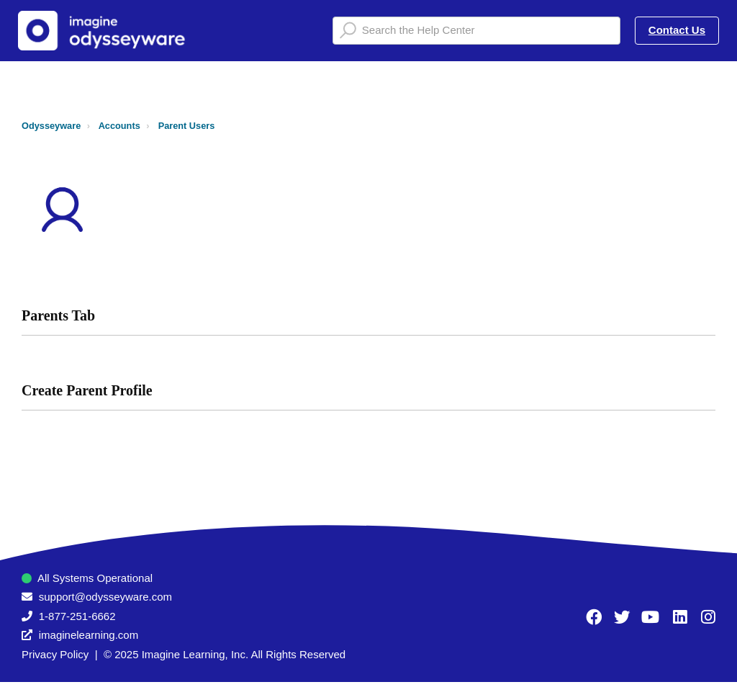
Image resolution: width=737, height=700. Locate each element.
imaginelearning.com (89, 635)
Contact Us (677, 30)
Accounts (119, 126)
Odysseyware (51, 126)
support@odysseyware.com (105, 597)
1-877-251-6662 (77, 616)
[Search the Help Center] (476, 31)
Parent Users (187, 126)
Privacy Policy (55, 654)
